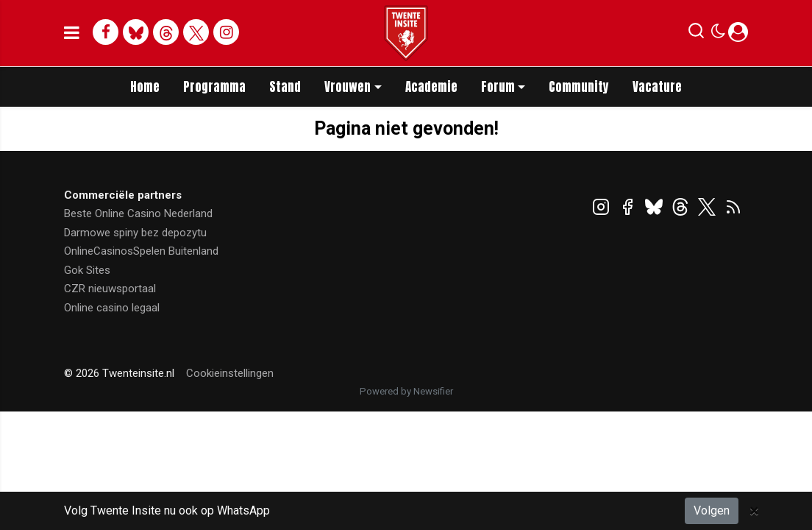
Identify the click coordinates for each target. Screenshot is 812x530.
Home (145, 87)
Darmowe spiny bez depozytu (135, 233)
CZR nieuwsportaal (110, 289)
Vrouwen (348, 87)
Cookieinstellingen (230, 373)
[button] (696, 34)
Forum (498, 87)
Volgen (712, 510)
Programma (214, 87)
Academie (431, 87)
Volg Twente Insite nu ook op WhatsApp (167, 510)
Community (579, 87)
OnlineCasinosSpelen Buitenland (141, 251)
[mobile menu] (72, 33)
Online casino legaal (112, 308)
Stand (285, 87)
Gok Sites (87, 270)
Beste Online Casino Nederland (138, 213)
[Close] (754, 511)
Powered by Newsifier (406, 391)
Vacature (657, 87)
